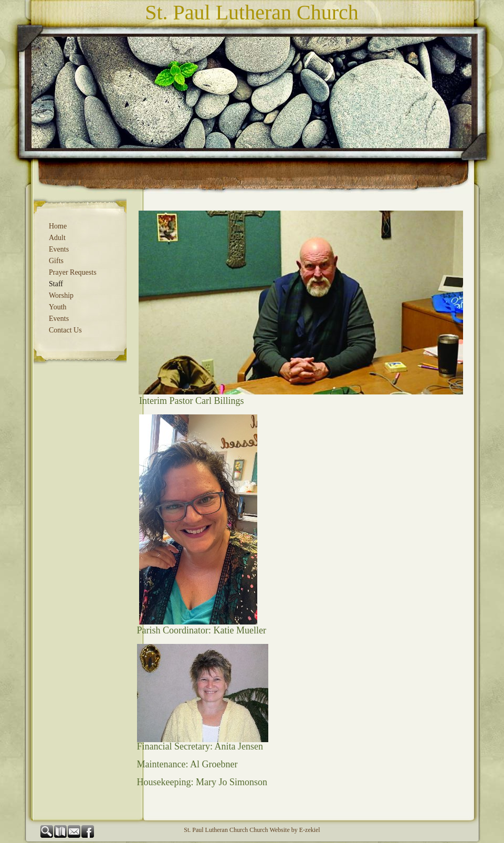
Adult (57, 238)
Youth (58, 307)
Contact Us (65, 330)
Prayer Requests (73, 272)
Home (58, 226)
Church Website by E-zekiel (285, 830)
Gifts (56, 261)
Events (59, 249)
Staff (56, 284)
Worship (61, 295)
